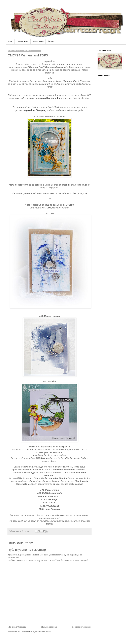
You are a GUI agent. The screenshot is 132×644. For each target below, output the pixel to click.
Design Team (38, 42)
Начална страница (49, 627)
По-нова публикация (17, 627)
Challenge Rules (23, 42)
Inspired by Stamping (49, 98)
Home (10, 42)
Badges (51, 42)
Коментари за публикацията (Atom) (36, 632)
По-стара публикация (81, 627)
